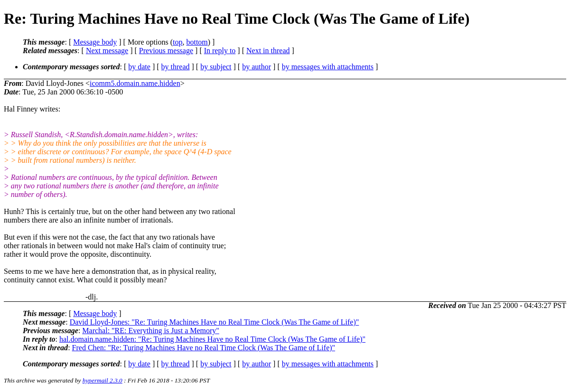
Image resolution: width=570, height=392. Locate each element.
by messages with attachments (328, 67)
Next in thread (268, 51)
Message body (95, 42)
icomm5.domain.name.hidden (135, 83)
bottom (197, 42)
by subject (216, 67)
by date (139, 67)
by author (257, 67)
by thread (176, 67)
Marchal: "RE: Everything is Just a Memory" (151, 331)
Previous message (166, 51)
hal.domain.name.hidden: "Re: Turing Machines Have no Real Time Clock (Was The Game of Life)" (212, 339)
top (178, 42)
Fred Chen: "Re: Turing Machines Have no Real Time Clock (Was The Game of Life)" (204, 348)
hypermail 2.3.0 (103, 380)
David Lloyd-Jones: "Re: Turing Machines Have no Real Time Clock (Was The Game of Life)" (215, 322)
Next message (107, 51)
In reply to (220, 51)
